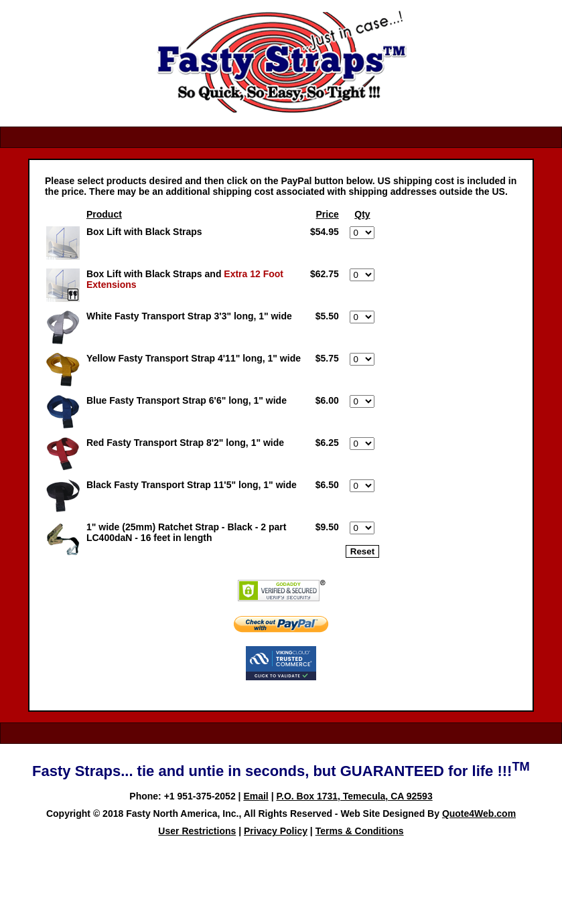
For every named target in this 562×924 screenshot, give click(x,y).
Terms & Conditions (360, 831)
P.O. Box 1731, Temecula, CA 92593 (354, 796)
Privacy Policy (276, 831)
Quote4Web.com (479, 814)
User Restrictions (197, 831)
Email (256, 796)
